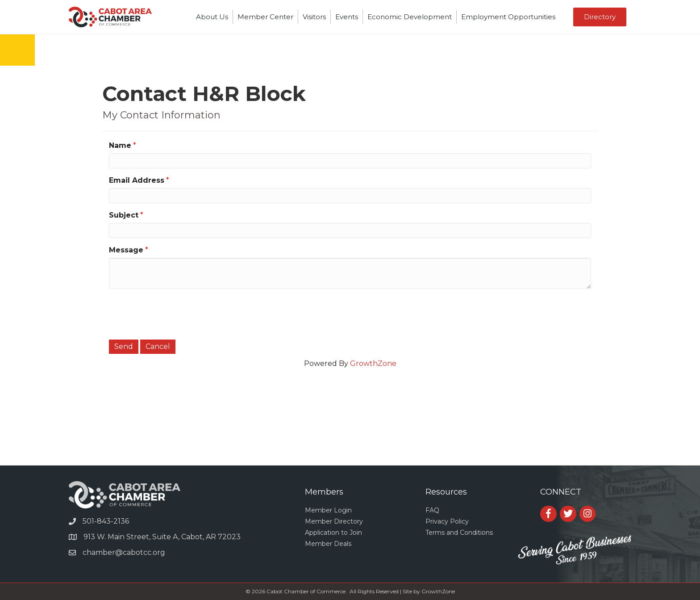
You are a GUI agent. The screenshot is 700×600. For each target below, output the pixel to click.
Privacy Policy (447, 521)
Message (126, 250)
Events (347, 17)
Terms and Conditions (459, 533)
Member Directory (334, 521)
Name (120, 145)
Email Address (137, 180)
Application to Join (333, 533)
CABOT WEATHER (350, 432)
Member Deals (328, 544)
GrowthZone (373, 363)
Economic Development (410, 17)
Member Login (328, 510)
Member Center (265, 17)
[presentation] (177, 313)
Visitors (314, 17)
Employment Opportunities (508, 17)
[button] (600, 17)
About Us (212, 17)
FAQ (432, 510)
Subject (124, 215)
